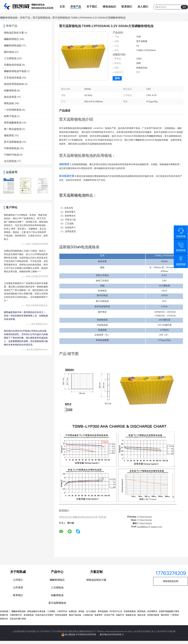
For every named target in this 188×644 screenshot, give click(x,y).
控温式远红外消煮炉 (44, 615)
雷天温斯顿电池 (41, 18)
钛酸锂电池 (10, 90)
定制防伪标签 (153, 615)
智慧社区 (4, 619)
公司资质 (18, 588)
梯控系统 (165, 615)
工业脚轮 (51, 611)
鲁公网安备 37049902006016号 (81, 635)
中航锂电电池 (11, 148)
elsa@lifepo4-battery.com (150, 527)
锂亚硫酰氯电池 (13, 123)
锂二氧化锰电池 (13, 129)
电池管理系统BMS (14, 84)
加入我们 (143, 7)
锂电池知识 (109, 7)
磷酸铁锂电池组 (9, 18)
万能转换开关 (16, 615)
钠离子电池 (10, 116)
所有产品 (76, 7)
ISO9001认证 (116, 611)
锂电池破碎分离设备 (36, 611)
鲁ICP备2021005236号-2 (112, 635)
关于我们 (92, 7)
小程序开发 (62, 611)
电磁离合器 (131, 615)
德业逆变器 (10, 97)
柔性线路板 (103, 611)
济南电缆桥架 (130, 611)
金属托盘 (73, 611)
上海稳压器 (88, 615)
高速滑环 (99, 615)
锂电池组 (9, 103)
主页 (62, 7)
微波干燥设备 (75, 615)
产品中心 (57, 572)
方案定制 (96, 572)
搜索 (184, 7)
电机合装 (141, 615)
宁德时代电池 (11, 155)
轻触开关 (120, 615)
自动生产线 (109, 615)
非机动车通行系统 (18, 619)
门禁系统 (175, 615)
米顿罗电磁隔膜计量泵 (169, 611)
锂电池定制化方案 (14, 33)
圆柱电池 (9, 52)
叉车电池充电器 (13, 78)
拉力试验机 (91, 611)
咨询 (117, 78)
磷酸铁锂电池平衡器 (15, 71)
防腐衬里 (4, 615)
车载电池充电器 (13, 65)
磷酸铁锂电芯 (11, 39)
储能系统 (9, 135)
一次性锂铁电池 (13, 110)
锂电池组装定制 (171, 581)
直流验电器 (29, 615)
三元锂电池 (10, 58)
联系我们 (127, 7)
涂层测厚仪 (152, 611)
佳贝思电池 (10, 161)
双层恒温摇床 (61, 615)
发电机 (81, 611)
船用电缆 (141, 611)
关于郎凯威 (18, 572)
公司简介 (18, 580)
